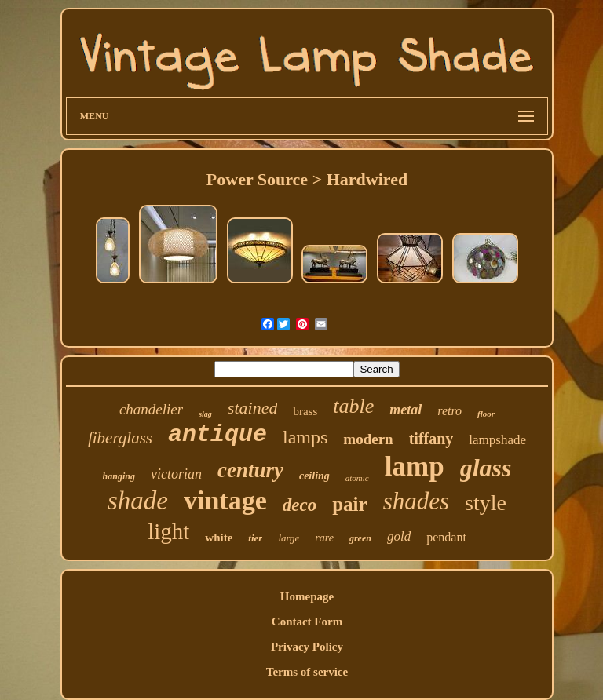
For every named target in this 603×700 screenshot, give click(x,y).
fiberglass (120, 438)
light (168, 531)
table (353, 406)
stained (253, 408)
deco (300, 505)
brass (305, 411)
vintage (225, 500)
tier (255, 538)
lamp (415, 467)
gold (399, 536)
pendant (446, 537)
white (219, 538)
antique (217, 435)
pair (349, 504)
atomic (357, 478)
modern (368, 439)
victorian (176, 474)
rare (324, 538)
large (289, 538)
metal (406, 410)
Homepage (307, 596)
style (486, 503)
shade (138, 501)
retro (450, 411)
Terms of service (307, 672)
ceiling (314, 476)
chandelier (151, 409)
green (360, 538)
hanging (119, 476)
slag (205, 414)
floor (486, 414)
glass (486, 468)
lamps (305, 437)
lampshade (497, 440)
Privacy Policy (307, 647)
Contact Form (307, 622)
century (250, 470)
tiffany (431, 439)
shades (416, 501)
